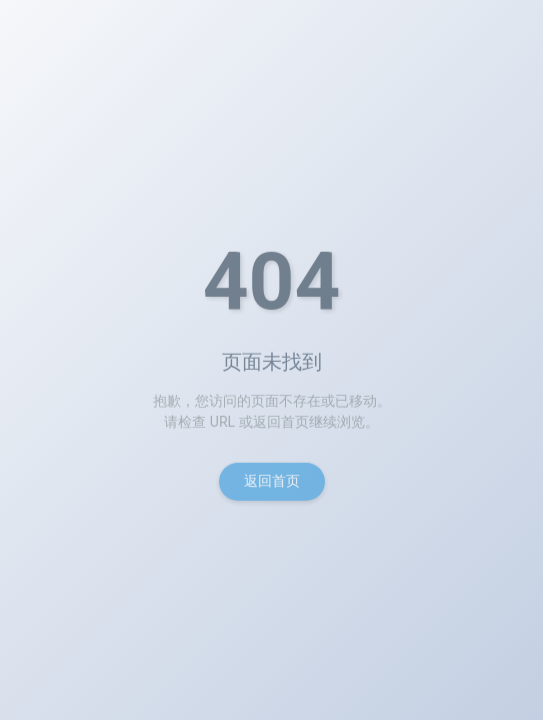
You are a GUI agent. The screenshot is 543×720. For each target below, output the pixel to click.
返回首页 (272, 484)
